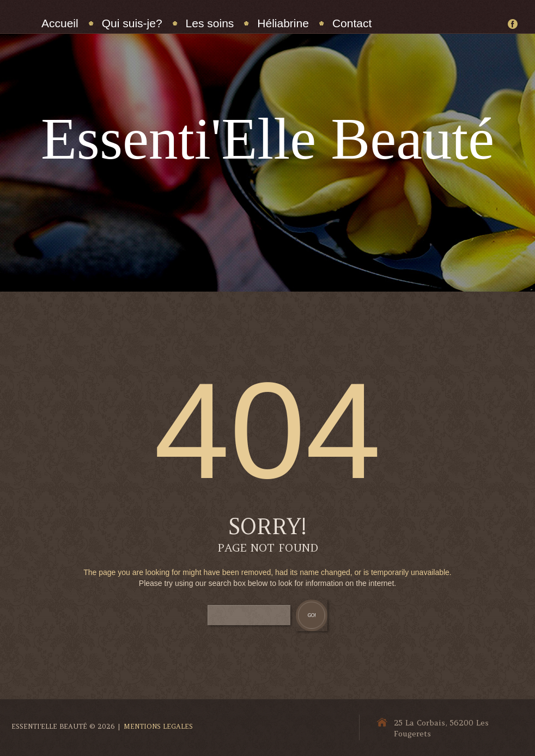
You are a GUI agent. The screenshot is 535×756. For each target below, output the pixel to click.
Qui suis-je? (132, 23)
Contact (352, 23)
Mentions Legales (158, 726)
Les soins (210, 23)
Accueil (60, 23)
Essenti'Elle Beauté (267, 139)
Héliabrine (283, 23)
